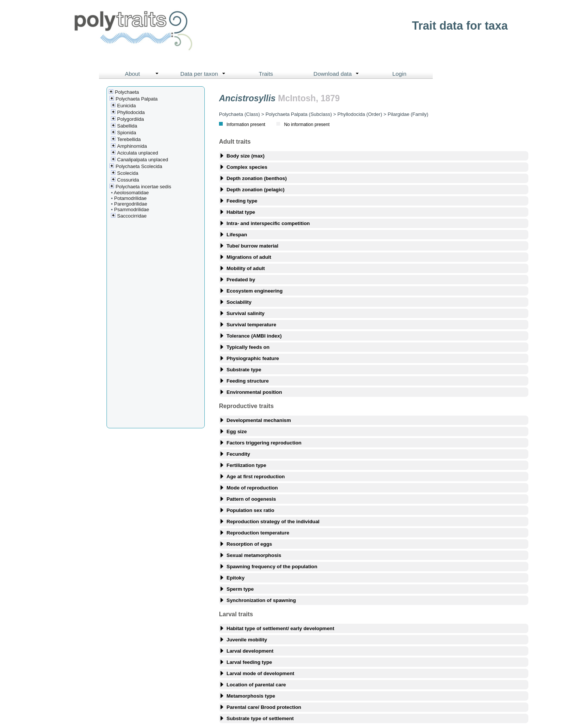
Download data (338, 74)
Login (399, 74)
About (143, 74)
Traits (266, 74)
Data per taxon (205, 74)
